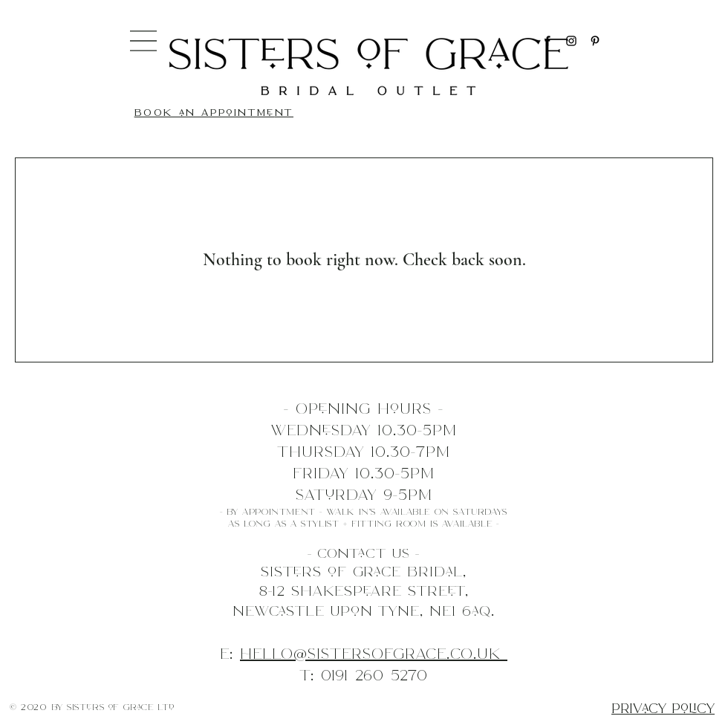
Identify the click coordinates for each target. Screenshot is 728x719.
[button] (143, 41)
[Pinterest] (595, 41)
